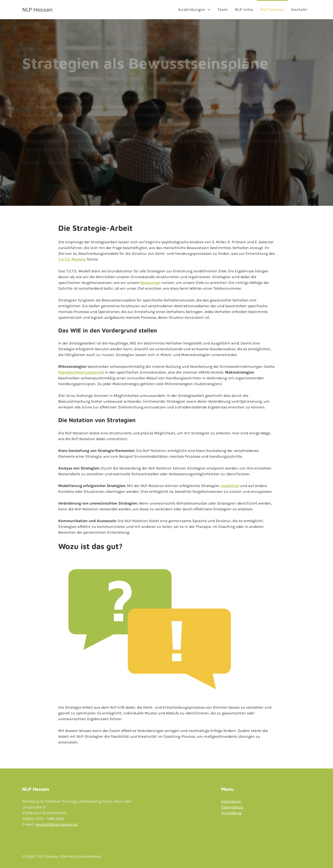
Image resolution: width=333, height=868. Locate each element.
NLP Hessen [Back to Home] (37, 10)
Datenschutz (232, 807)
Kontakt (299, 9)
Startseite (30, 162)
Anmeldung (231, 813)
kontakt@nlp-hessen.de (56, 824)
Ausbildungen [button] (194, 9)
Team (223, 9)
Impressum (231, 801)
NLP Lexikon (272, 9)
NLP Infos (244, 9)
